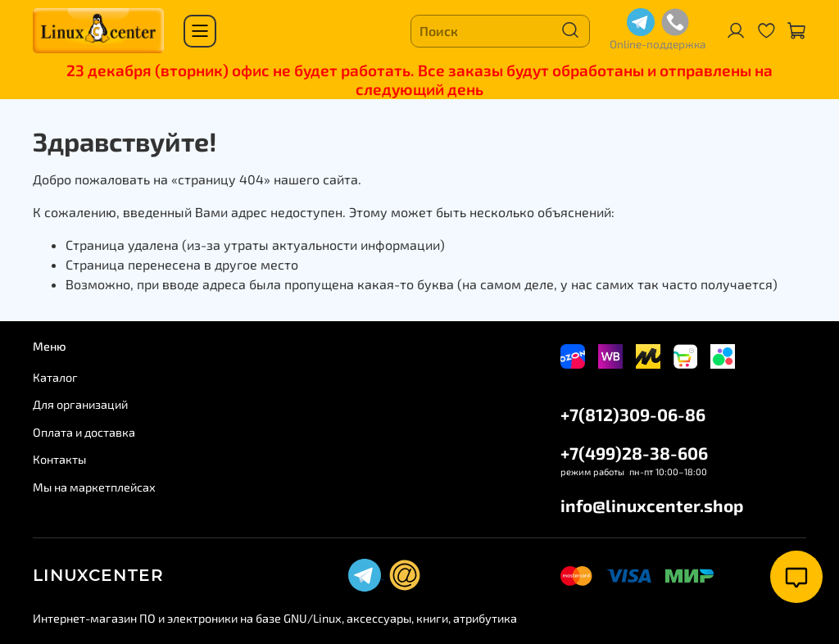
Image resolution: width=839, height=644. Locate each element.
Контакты (59, 459)
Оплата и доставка (84, 432)
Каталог (55, 377)
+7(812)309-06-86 (633, 414)
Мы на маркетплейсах (94, 487)
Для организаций (80, 404)
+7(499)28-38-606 (634, 453)
